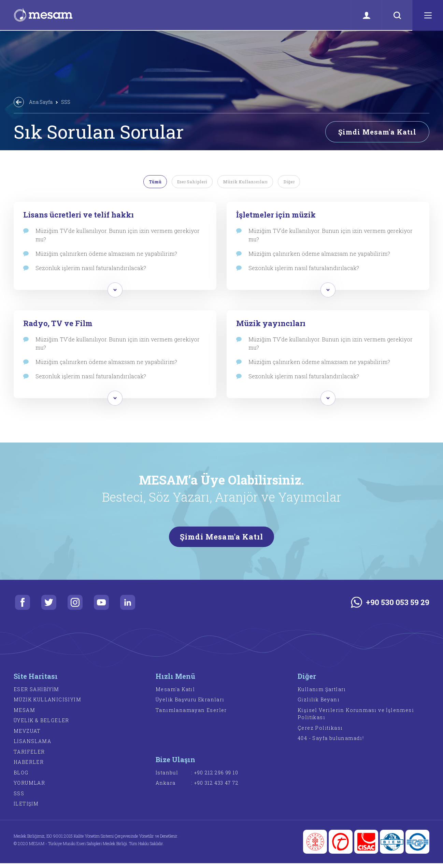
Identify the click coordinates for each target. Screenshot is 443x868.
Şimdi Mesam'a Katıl (377, 132)
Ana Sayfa (41, 102)
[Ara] (397, 15)
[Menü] (428, 15)
